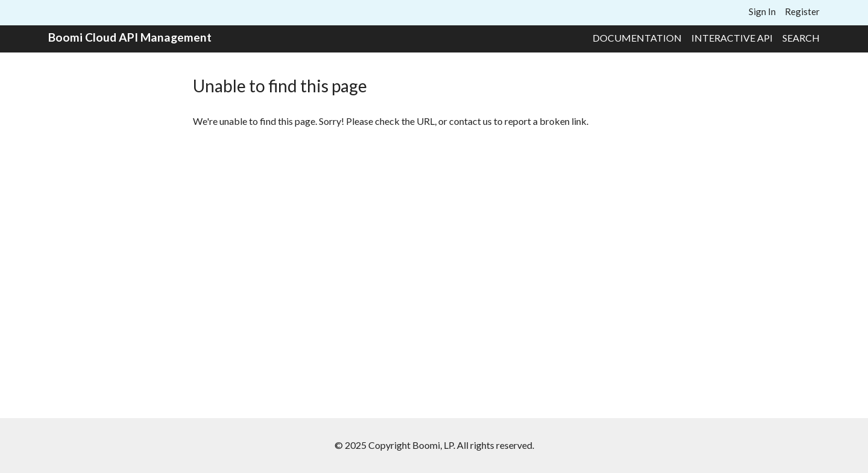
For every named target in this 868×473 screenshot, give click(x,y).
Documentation (637, 38)
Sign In (762, 11)
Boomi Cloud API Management (130, 37)
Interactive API (732, 38)
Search (801, 38)
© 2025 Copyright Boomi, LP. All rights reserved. (434, 445)
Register (802, 11)
